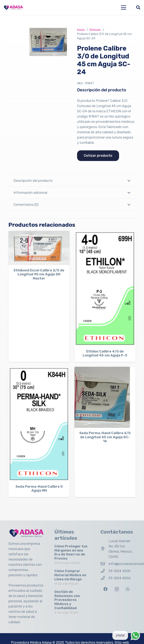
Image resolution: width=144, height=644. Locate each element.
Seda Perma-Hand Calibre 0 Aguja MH (39, 488)
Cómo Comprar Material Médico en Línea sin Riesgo (70, 575)
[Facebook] (106, 589)
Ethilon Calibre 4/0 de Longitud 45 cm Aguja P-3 (105, 353)
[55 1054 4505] (105, 571)
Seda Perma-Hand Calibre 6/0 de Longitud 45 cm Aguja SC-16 (105, 437)
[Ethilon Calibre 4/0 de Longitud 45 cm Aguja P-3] (105, 288)
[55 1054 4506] (105, 578)
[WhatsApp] (128, 589)
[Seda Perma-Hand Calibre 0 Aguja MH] (39, 424)
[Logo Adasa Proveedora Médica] (13, 8)
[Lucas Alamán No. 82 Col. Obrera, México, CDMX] (105, 549)
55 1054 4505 (120, 571)
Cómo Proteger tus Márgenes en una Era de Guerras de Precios (71, 552)
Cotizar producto (98, 156)
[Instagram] (117, 589)
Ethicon (95, 30)
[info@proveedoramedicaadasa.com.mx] (105, 564)
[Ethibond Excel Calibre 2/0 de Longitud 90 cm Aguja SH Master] (39, 248)
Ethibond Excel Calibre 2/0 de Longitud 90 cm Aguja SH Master (39, 274)
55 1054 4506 (120, 578)
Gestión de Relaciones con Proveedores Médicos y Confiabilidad (67, 600)
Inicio (81, 30)
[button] (124, 7)
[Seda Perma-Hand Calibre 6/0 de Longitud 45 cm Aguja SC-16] (105, 397)
